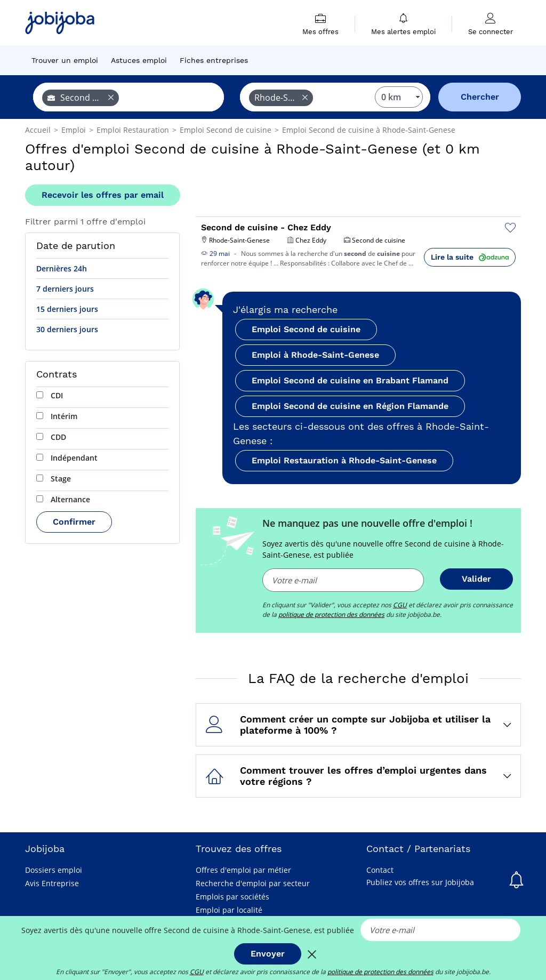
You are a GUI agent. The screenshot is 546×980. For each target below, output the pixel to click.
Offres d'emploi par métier (243, 870)
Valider (476, 579)
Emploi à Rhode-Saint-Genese (315, 355)
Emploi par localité (229, 910)
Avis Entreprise (52, 883)
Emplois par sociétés (232, 897)
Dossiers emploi (54, 870)
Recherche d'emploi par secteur (253, 883)
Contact (380, 870)
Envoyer (268, 954)
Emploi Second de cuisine (306, 329)
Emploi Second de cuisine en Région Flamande (350, 406)
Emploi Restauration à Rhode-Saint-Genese (344, 460)
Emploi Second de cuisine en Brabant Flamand (350, 380)
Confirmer (74, 522)
